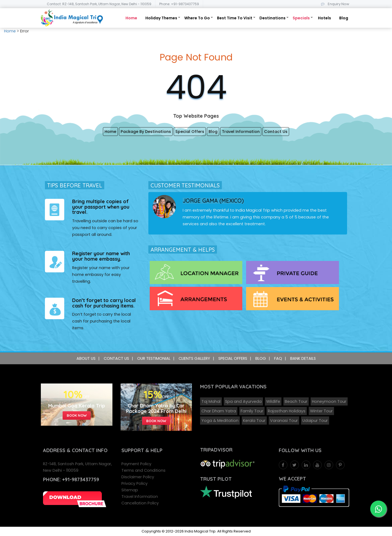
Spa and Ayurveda (243, 401)
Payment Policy (136, 464)
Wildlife (273, 401)
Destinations (272, 18)
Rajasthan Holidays (287, 411)
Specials (301, 18)
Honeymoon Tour (329, 401)
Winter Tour (321, 411)
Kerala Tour (254, 421)
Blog (344, 18)
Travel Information (241, 132)
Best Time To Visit (235, 18)
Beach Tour (296, 401)
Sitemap (130, 490)
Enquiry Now (334, 4)
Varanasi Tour (284, 421)
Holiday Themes (161, 18)
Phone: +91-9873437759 (179, 4)
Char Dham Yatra (219, 411)
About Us (86, 358)
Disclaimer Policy (138, 477)
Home (131, 18)
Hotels (324, 18)
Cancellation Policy (140, 503)
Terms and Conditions (143, 470)
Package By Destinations (146, 132)
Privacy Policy (134, 483)
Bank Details (303, 358)
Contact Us (276, 132)
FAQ (278, 358)
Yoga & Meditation (220, 421)
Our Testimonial (154, 358)
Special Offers (190, 132)
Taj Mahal (211, 401)
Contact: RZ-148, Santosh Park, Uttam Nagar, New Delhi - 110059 (99, 4)
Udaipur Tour (315, 421)
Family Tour (252, 411)
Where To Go (197, 18)
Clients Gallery (194, 358)
